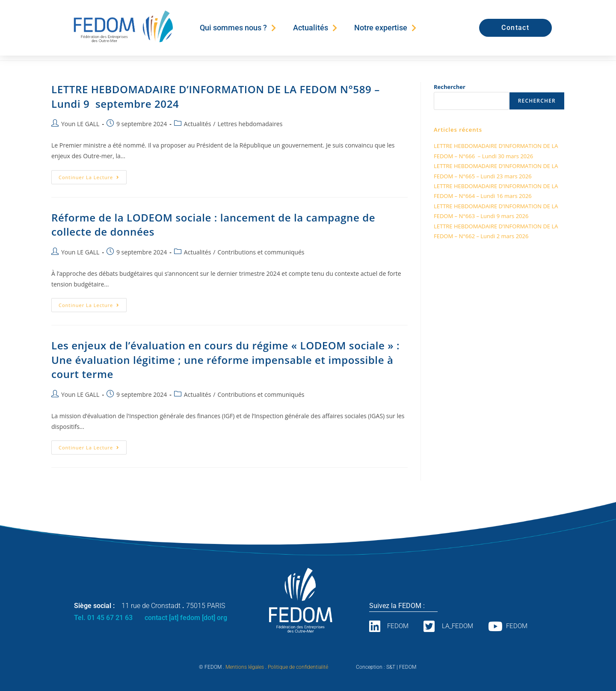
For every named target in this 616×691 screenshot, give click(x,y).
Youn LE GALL (80, 124)
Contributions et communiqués (261, 252)
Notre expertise (385, 28)
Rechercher (450, 87)
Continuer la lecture (93, 175)
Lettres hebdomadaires (250, 124)
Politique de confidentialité (298, 667)
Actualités (315, 28)
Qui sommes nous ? (238, 28)
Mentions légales (245, 667)
